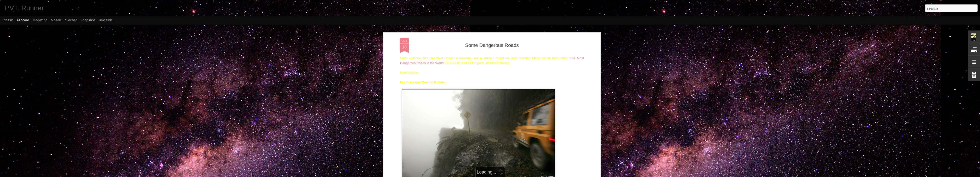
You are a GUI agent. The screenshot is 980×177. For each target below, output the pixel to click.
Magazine (40, 20)
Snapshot (88, 20)
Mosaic (56, 20)
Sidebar (71, 20)
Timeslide (105, 20)
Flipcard (23, 20)
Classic (8, 20)
